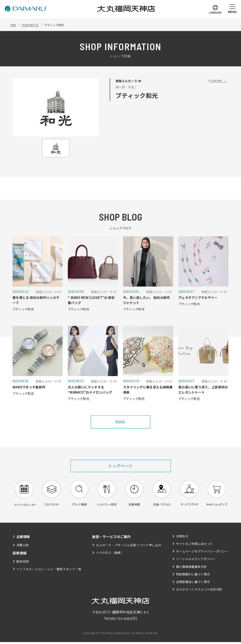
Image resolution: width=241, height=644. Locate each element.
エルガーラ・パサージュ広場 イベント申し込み (129, 547)
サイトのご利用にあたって (194, 546)
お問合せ (182, 538)
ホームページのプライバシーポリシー (202, 553)
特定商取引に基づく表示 (193, 576)
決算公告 (23, 547)
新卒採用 (23, 563)
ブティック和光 (57, 25)
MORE (120, 423)
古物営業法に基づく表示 (193, 584)
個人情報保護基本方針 (191, 569)
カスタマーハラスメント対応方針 (199, 591)
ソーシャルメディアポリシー (196, 561)
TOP (14, 25)
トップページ (121, 467)
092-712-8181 (120, 620)
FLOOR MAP (215, 80)
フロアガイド (32, 25)
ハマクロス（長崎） (110, 554)
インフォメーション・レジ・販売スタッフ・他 (49, 571)
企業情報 (23, 538)
